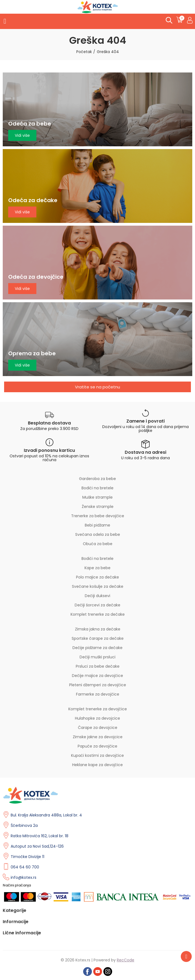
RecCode (126, 960)
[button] (98, 387)
